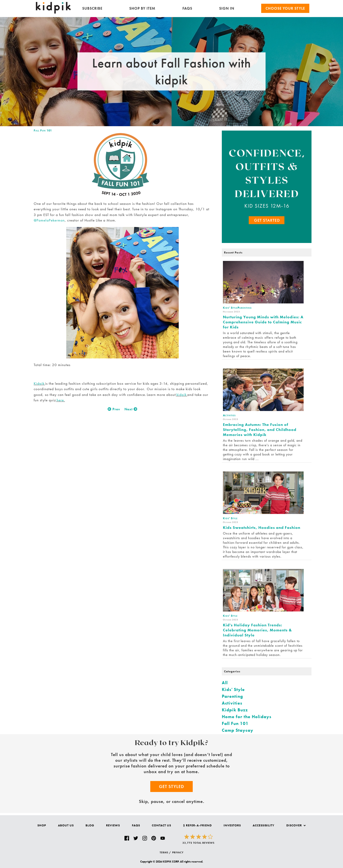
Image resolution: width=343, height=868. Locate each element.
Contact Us (161, 825)
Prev (114, 409)
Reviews (113, 825)
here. (60, 400)
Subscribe (92, 8)
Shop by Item (142, 8)
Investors (232, 825)
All (225, 683)
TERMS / (165, 852)
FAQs (187, 8)
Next (131, 409)
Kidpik (39, 383)
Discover (296, 825)
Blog (90, 825)
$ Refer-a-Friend (197, 825)
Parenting (232, 696)
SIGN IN (227, 8)
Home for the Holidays (247, 717)
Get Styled (171, 787)
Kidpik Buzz (235, 710)
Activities (232, 703)
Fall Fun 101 (43, 130)
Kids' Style (233, 689)
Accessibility (263, 825)
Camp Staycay (238, 730)
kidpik (182, 395)
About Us (66, 825)
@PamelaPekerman (49, 220)
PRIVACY (178, 852)
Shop (42, 825)
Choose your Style (285, 8)
